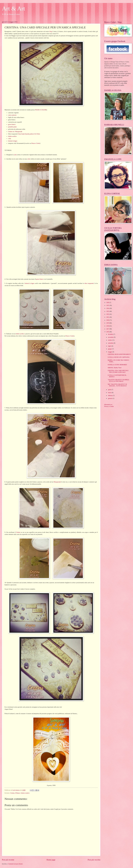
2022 (108, 314)
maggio (110, 352)
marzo (110, 393)
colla (9, 139)
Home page (51, 860)
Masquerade (57, 482)
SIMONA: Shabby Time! (115, 368)
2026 (108, 303)
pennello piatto (12, 127)
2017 (108, 329)
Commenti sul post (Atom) (15, 864)
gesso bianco (12, 124)
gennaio (110, 398)
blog (50, 31)
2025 (108, 305)
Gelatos (18, 532)
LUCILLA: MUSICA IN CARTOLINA (119, 357)
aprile (110, 390)
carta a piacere (12, 115)
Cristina (12, 793)
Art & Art (14, 8)
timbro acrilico (12, 136)
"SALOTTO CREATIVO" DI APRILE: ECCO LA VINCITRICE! (118, 381)
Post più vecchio (94, 860)
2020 (108, 320)
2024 (108, 308)
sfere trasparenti (89, 283)
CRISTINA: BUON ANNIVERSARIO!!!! (119, 354)
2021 (108, 317)
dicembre (111, 334)
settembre (111, 343)
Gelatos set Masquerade (15, 132)
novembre (111, 337)
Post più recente (8, 860)
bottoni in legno (13, 141)
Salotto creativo (25, 793)
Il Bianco (18, 793)
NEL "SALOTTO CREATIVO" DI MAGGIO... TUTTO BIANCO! (117, 385)
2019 (108, 323)
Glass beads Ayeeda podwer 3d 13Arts (29, 134)
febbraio (110, 396)
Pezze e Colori (36, 143)
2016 (108, 332)
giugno (110, 349)
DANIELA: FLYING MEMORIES (117, 365)
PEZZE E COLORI (41, 110)
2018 (108, 326)
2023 (108, 311)
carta (15, 155)
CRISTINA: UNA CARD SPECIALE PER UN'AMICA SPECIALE (118, 371)
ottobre (110, 340)
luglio (110, 346)
